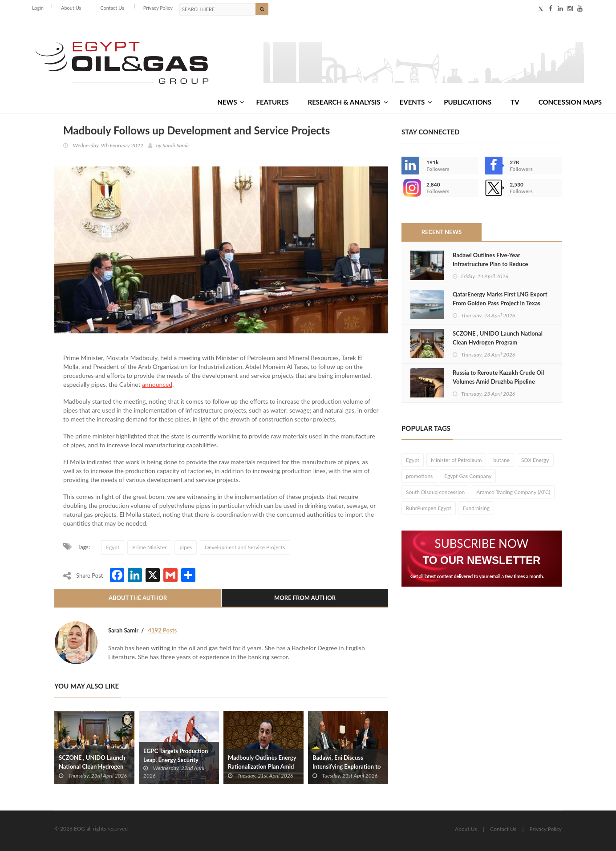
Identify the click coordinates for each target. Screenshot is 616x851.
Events (416, 102)
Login (38, 8)
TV (515, 102)
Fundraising (476, 508)
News (231, 102)
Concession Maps (570, 102)
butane (501, 460)
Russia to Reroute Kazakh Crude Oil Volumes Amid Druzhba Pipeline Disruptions (498, 381)
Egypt (113, 547)
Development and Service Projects (245, 547)
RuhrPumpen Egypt (429, 508)
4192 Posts (162, 630)
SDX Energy (535, 460)
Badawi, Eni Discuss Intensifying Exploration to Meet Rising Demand (346, 766)
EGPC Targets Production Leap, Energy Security (176, 755)
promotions (419, 476)
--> (410, 188)
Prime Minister (149, 547)
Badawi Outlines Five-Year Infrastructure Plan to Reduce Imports (490, 264)
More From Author (305, 598)
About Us (71, 8)
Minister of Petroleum (456, 460)
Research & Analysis (348, 102)
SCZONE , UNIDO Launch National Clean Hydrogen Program (92, 766)
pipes (186, 547)
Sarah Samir (176, 145)
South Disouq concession (435, 492)
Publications (468, 102)
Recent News (442, 232)
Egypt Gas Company (468, 476)
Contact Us (112, 8)
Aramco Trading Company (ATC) (513, 492)
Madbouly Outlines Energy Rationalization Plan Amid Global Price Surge (262, 766)
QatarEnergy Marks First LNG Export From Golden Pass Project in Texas (500, 299)
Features (272, 102)
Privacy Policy (158, 8)
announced (157, 384)
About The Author (138, 598)
